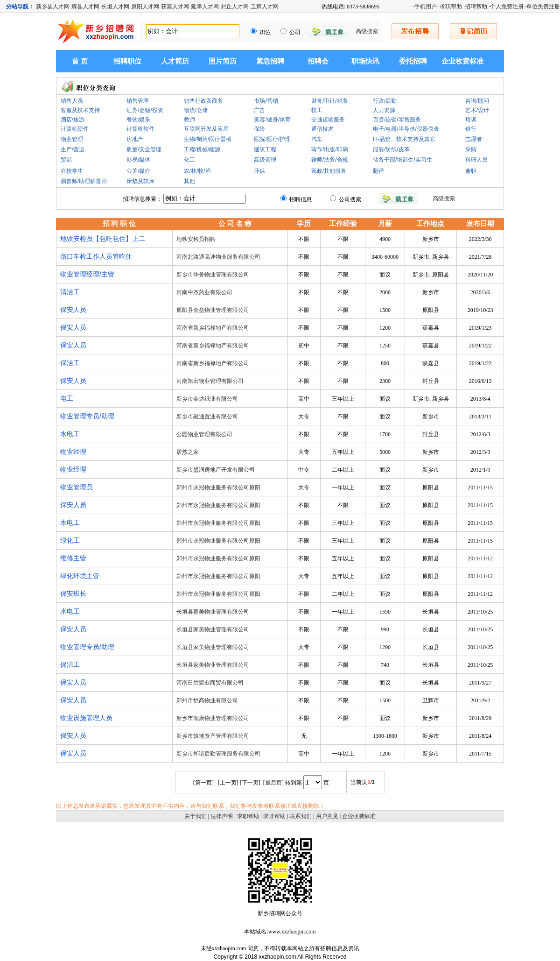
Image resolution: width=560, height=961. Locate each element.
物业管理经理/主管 (87, 274)
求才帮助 (274, 816)
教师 (189, 120)
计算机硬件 (75, 129)
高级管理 (265, 160)
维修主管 (73, 558)
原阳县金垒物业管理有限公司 (213, 310)
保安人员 (73, 310)
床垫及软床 (140, 181)
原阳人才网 (145, 7)
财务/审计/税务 (330, 101)
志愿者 (474, 139)
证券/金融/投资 (145, 110)
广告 (259, 110)
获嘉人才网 (175, 7)
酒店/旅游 (73, 120)
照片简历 (223, 61)
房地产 (135, 139)
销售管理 (138, 101)
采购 (471, 149)
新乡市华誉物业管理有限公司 (213, 275)
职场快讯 (365, 61)
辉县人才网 (85, 7)
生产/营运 (73, 149)
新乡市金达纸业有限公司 (207, 399)
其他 (189, 181)
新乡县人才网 (53, 7)
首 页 (80, 61)
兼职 (471, 171)
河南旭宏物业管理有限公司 (210, 381)
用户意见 (327, 816)
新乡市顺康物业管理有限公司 (213, 718)
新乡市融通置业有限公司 (207, 417)
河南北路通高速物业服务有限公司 (218, 257)
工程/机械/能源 (202, 149)
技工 (317, 110)
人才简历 (175, 61)
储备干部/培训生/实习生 (402, 160)
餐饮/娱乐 (138, 120)
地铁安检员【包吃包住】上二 (103, 239)
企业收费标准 (462, 61)
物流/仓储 (196, 110)
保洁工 (70, 363)
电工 (67, 398)
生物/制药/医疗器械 (208, 139)
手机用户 (426, 7)
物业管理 (72, 139)
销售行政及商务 (203, 101)
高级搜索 (367, 31)
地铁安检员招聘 (196, 239)
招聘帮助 (476, 7)
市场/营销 (266, 101)
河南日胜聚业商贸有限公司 (210, 683)
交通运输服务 (328, 120)
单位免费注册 (543, 7)
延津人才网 (205, 7)
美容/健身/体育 (272, 120)
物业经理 (73, 452)
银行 (471, 129)
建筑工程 (265, 149)
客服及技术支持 (80, 110)
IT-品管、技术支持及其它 (404, 139)
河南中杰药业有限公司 (204, 292)
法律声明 (222, 816)
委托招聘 (413, 61)
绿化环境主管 (80, 576)
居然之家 (188, 452)
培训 (471, 120)
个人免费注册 (507, 7)
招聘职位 (127, 61)
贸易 (66, 160)
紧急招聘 (270, 61)
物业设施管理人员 (86, 718)
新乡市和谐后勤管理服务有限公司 (218, 754)
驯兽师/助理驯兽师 (84, 181)
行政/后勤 (385, 101)
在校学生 (72, 171)
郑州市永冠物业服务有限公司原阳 (218, 488)
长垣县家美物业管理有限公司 (213, 612)
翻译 (378, 171)
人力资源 (384, 110)
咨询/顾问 (477, 101)
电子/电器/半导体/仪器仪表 (406, 129)
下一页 (250, 783)
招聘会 (318, 61)
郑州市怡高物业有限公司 (207, 700)
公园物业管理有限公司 (204, 434)
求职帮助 (451, 7)
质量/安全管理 (144, 149)
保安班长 (73, 594)
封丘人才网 (235, 7)
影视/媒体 (138, 160)
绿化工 (70, 540)
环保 (259, 171)
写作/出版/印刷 (330, 149)
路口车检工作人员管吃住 (96, 256)
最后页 (273, 783)
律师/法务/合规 (330, 160)
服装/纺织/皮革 (391, 149)
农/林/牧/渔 (197, 171)
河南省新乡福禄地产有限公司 (213, 328)
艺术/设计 (477, 110)
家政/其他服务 (329, 171)
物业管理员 (77, 487)
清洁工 (70, 292)
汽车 (317, 139)
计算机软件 (140, 129)
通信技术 (322, 129)
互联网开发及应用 (206, 129)
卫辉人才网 (265, 7)
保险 (259, 129)
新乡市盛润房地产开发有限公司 (216, 470)
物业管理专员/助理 (87, 416)
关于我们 (196, 816)
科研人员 (476, 160)
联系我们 (301, 816)
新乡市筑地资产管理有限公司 (213, 736)
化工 (189, 160)
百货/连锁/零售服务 (397, 120)
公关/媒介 (138, 171)
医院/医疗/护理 (272, 139)
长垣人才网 (115, 7)
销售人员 (72, 101)
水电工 (70, 434)
